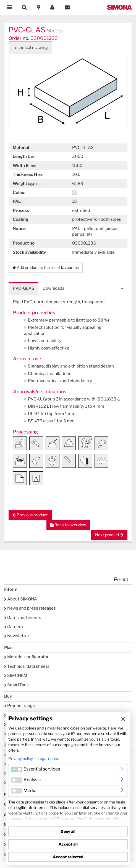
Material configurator (26, 657)
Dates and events (23, 618)
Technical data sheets (27, 666)
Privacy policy (21, 758)
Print (121, 579)
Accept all (68, 844)
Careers (14, 627)
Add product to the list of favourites (46, 267)
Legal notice (48, 758)
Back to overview (68, 525)
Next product (109, 535)
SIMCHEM (16, 676)
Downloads (53, 288)
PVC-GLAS (23, 288)
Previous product (30, 515)
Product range (20, 706)
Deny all (68, 831)
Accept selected (68, 857)
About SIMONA (21, 599)
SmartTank (16, 685)
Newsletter (17, 636)
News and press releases (30, 608)
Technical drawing (30, 48)
